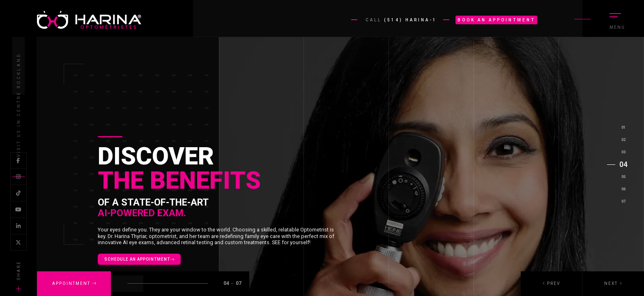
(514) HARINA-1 (411, 20)
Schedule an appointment (139, 259)
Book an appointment (496, 20)
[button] (613, 284)
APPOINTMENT (74, 283)
